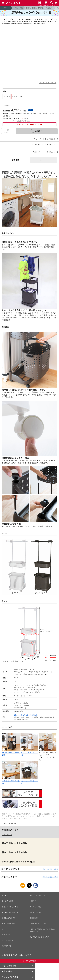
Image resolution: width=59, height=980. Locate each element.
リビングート (7, 835)
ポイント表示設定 (8, 940)
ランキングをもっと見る (50, 869)
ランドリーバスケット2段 (11, 753)
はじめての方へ (35, 912)
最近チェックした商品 (10, 907)
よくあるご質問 (35, 907)
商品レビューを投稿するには (44, 152)
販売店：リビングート (48, 83)
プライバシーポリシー (38, 924)
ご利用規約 (34, 918)
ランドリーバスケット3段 (29, 753)
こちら (29, 955)
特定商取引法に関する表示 (39, 937)
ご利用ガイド (7, 946)
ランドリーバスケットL (29, 781)
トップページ (6, 8)
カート (4, 929)
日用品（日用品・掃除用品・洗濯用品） (40, 8)
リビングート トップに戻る (45, 139)
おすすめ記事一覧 (8, 924)
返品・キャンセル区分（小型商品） (26, 715)
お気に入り (8, 132)
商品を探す (6, 895)
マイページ (6, 935)
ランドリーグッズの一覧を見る (43, 144)
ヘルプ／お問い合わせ (38, 895)
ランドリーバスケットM (11, 781)
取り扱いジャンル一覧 (10, 912)
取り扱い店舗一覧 (8, 918)
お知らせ (33, 901)
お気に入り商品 (8, 901)
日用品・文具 (18, 8)
